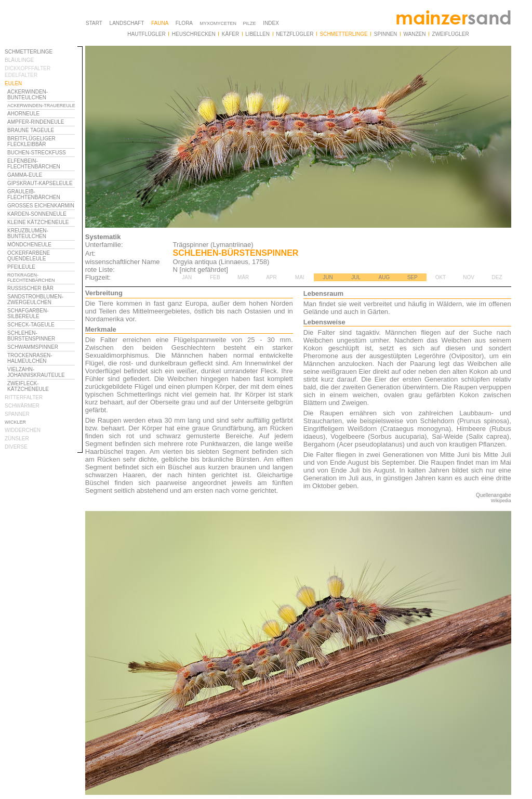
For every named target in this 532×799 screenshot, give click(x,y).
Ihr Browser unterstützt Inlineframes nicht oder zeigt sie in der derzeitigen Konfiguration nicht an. (44, 316)
